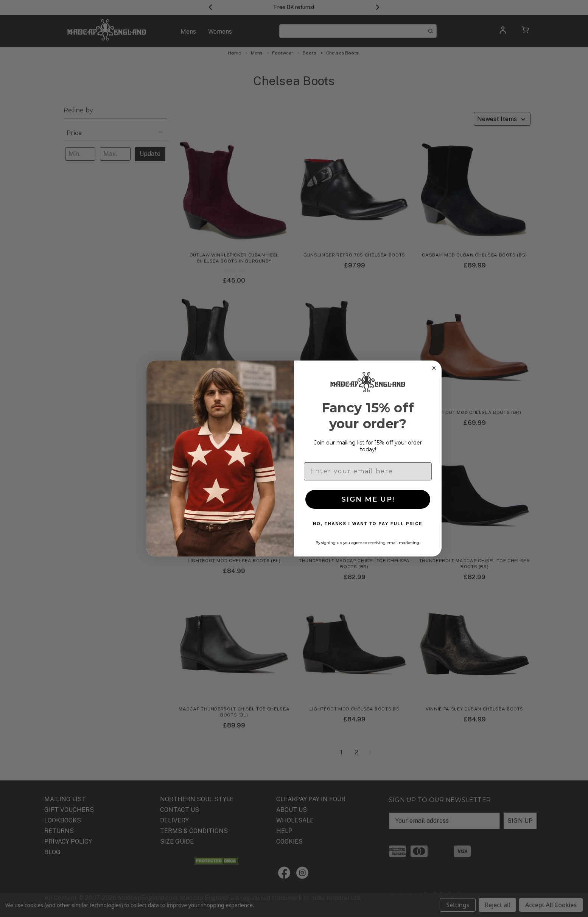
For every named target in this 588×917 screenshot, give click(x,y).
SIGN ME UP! (368, 499)
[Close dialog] (434, 368)
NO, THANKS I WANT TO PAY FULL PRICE (368, 524)
